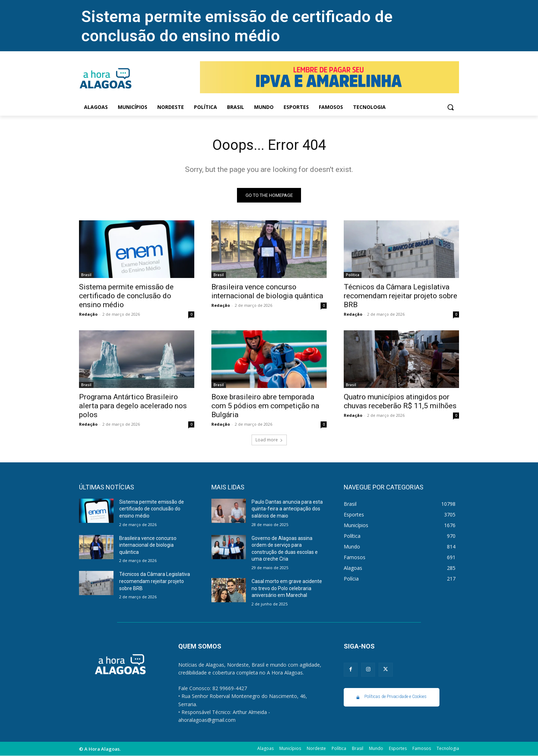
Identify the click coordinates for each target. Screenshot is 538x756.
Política (353, 275)
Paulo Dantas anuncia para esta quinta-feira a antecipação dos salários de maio (287, 509)
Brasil (86, 275)
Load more (269, 440)
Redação (88, 314)
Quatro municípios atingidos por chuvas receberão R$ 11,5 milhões (400, 401)
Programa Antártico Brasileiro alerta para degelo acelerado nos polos (133, 406)
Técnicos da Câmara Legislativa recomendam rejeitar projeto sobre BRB (400, 296)
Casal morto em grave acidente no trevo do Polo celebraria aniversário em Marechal (287, 588)
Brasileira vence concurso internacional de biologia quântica (267, 291)
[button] (450, 107)
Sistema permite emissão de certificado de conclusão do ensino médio (237, 26)
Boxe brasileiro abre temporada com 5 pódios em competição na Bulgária (265, 406)
